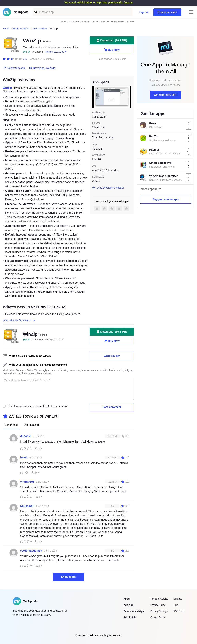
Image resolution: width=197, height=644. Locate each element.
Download (112, 40)
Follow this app (14, 68)
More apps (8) (150, 189)
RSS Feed (179, 611)
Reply (38, 448)
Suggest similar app (166, 199)
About (127, 599)
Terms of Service (159, 599)
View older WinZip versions (19, 320)
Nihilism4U (27, 506)
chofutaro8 (27, 482)
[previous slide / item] (95, 97)
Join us (128, 2)
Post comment (112, 407)
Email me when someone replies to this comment (38, 406)
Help (176, 605)
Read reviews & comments (112, 59)
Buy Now (112, 50)
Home (6, 29)
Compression (40, 29)
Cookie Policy (158, 617)
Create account (167, 12)
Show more (68, 577)
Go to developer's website (108, 188)
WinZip (7, 88)
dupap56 (26, 436)
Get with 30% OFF (166, 95)
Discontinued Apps (134, 611)
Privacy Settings (159, 611)
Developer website (42, 68)
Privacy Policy (158, 605)
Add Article (130, 617)
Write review (112, 356)
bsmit (24, 457)
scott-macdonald (31, 551)
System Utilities (21, 29)
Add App (129, 605)
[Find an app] (36, 12)
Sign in (144, 12)
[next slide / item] (129, 97)
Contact (177, 599)
